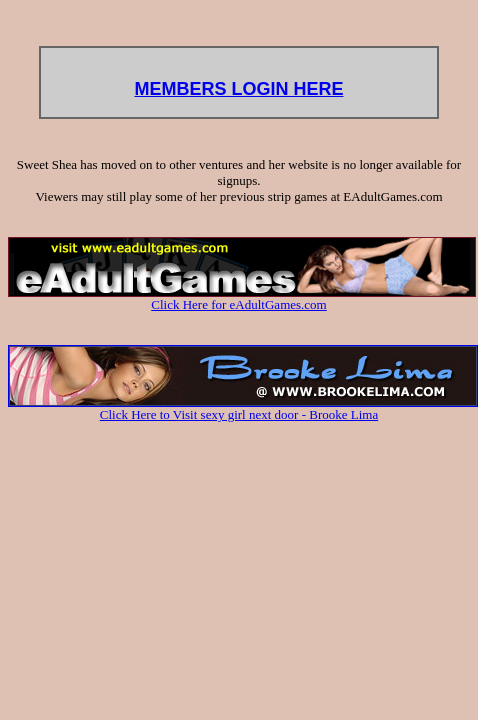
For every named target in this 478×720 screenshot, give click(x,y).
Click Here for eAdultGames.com (242, 298)
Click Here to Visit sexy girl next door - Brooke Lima (243, 408)
